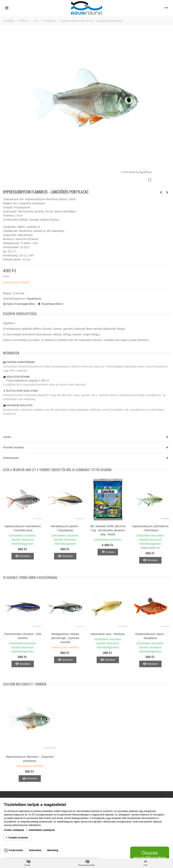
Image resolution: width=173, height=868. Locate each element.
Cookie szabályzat (14, 830)
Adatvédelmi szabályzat (42, 830)
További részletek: (18, 838)
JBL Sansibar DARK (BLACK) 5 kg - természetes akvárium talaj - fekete (108, 530)
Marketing (53, 850)
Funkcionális (16, 850)
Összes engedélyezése (150, 855)
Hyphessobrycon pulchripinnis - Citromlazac (150, 528)
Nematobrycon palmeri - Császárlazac (65, 528)
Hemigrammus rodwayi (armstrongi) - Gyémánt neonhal (65, 638)
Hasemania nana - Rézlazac (108, 634)
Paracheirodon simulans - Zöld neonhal (23, 636)
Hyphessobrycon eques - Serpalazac (150, 636)
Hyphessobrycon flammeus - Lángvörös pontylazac (30, 759)
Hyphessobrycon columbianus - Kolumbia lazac (23, 528)
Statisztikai (35, 850)
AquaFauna (34, 299)
